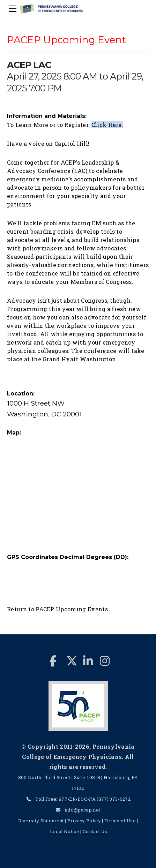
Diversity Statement (42, 821)
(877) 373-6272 (113, 799)
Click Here (107, 125)
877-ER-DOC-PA (77, 799)
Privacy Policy (84, 821)
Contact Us (95, 831)
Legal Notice (65, 831)
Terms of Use (120, 821)
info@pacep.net (82, 810)
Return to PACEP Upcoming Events (57, 609)
